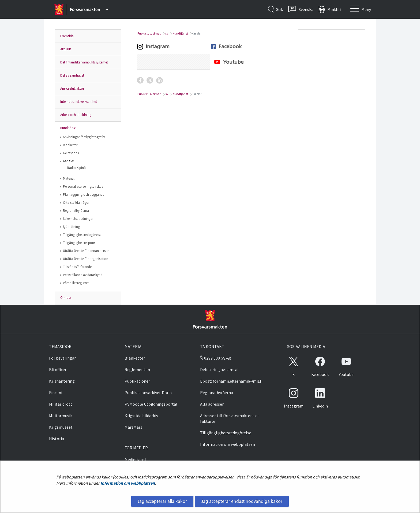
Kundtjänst (68, 128)
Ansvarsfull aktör (72, 88)
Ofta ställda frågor (76, 203)
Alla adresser (212, 404)
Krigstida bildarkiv (141, 416)
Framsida (67, 36)
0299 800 (210, 358)
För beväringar (62, 358)
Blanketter (70, 145)
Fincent (56, 393)
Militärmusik (61, 416)
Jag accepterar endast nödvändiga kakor (242, 501)
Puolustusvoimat (149, 33)
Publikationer (137, 381)
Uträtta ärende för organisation (86, 259)
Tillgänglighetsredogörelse (82, 235)
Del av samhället (72, 75)
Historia (57, 439)
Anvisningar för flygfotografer (84, 137)
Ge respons (71, 153)
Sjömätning (71, 227)
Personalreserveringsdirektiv (83, 186)
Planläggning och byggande (84, 195)
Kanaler (68, 161)
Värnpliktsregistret (76, 283)
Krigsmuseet (61, 427)
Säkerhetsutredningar (78, 219)
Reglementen (137, 369)
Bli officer (58, 369)
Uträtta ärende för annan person (86, 251)
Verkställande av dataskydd (83, 275)
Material (69, 178)
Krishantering (62, 381)
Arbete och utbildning (76, 115)
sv (166, 33)
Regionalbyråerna (76, 211)
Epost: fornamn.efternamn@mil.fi (231, 381)
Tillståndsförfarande (77, 267)
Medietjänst (136, 459)
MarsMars (133, 427)
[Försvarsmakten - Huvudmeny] (89, 9)
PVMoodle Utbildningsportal (151, 404)
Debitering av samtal (219, 369)
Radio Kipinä (76, 168)
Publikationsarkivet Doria (148, 393)
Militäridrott (61, 404)
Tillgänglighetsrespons (79, 243)
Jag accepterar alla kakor (162, 501)
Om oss (66, 298)
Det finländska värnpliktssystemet (84, 62)
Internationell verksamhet (79, 102)
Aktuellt (66, 49)
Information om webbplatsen (128, 483)
